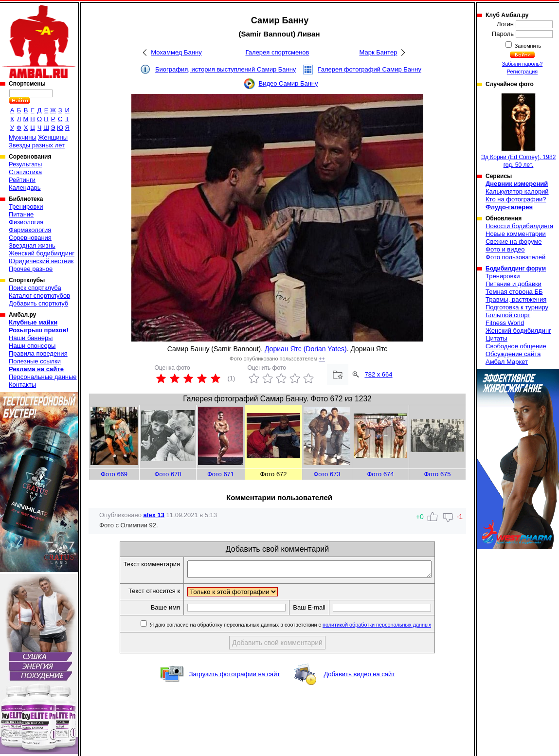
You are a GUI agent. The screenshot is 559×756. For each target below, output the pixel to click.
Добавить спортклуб (38, 303)
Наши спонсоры (32, 346)
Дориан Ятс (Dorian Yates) (306, 349)
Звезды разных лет (37, 145)
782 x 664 (378, 374)
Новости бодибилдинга (519, 226)
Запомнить (527, 46)
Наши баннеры (31, 338)
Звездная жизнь (32, 245)
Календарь (25, 188)
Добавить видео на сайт (359, 677)
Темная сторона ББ (514, 292)
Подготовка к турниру (517, 307)
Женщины (53, 137)
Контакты (22, 385)
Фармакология (30, 230)
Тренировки (26, 207)
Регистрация (522, 72)
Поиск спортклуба (35, 288)
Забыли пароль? (523, 64)
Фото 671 (221, 474)
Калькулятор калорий (517, 191)
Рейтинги (22, 180)
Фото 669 (114, 474)
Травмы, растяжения (516, 299)
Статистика (25, 172)
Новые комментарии (516, 234)
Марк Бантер (379, 52)
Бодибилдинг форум (516, 269)
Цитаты (496, 338)
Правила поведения (38, 353)
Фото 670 (168, 474)
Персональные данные (43, 377)
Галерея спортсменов (278, 52)
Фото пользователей (515, 257)
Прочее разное (31, 269)
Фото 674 (380, 474)
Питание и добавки (514, 284)
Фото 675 (437, 474)
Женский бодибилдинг (42, 253)
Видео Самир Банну (288, 83)
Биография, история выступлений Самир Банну (225, 69)
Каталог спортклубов (39, 296)
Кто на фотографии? (516, 199)
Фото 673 (327, 474)
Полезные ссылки (35, 361)
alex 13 (154, 515)
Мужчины (23, 137)
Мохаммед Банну (176, 52)
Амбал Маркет (507, 362)
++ (322, 359)
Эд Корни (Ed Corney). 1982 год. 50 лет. (519, 131)
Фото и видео (505, 249)
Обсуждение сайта (513, 354)
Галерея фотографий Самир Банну (370, 69)
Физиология (26, 222)
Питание (21, 214)
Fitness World (505, 323)
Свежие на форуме (514, 242)
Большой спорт (508, 315)
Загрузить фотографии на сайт (235, 677)
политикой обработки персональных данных (391, 628)
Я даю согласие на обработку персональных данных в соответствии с (304, 628)
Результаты (25, 164)
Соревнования (30, 238)
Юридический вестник (41, 261)
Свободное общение (516, 346)
